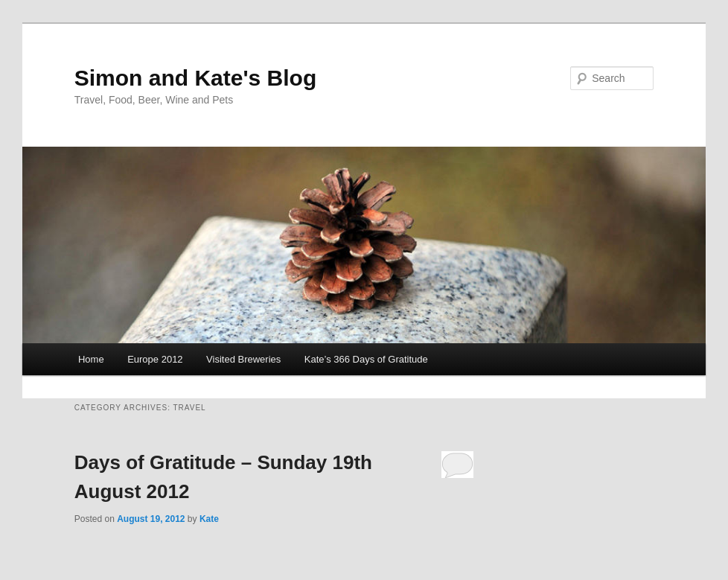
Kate (209, 519)
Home (91, 359)
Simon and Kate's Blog (196, 78)
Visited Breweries (243, 359)
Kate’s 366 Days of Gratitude (366, 359)
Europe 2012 (155, 359)
